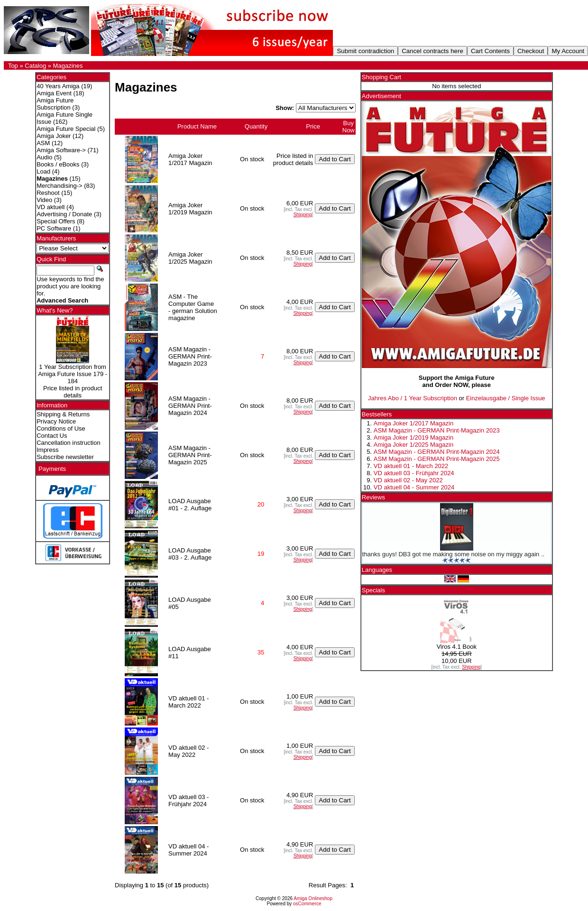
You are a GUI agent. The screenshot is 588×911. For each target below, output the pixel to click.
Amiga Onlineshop (313, 898)
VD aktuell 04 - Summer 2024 (414, 487)
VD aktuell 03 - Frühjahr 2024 (414, 473)
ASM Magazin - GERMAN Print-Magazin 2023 (437, 430)
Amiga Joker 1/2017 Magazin (413, 423)
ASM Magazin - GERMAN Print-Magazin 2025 (437, 459)
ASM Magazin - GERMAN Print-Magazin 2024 (437, 452)
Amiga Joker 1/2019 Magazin (413, 437)
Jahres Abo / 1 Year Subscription (413, 398)
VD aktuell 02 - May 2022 (408, 480)
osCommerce (307, 904)
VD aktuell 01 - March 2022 (411, 466)
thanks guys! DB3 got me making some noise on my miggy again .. (453, 554)
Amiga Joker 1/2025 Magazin (413, 445)
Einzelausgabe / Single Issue (506, 398)
